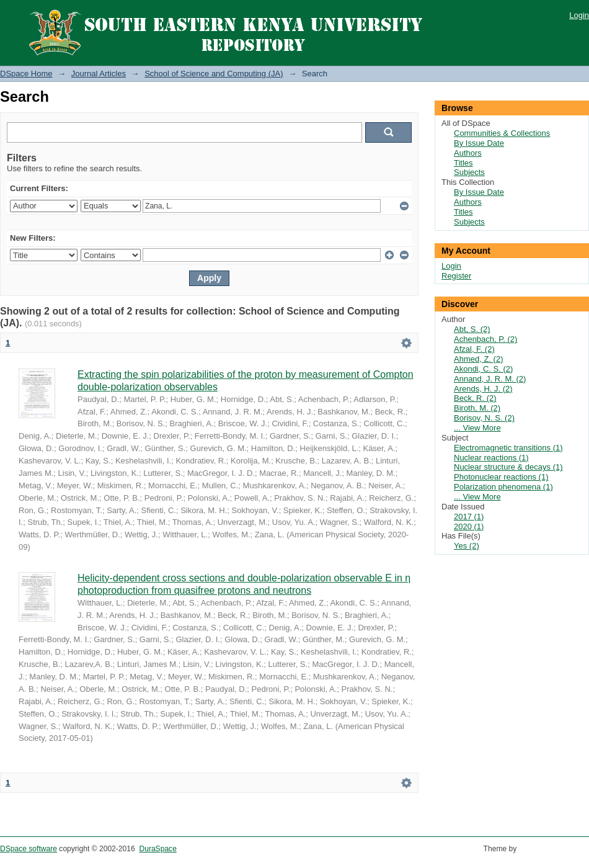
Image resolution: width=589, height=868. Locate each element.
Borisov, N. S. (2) (484, 418)
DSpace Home (26, 74)
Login (579, 15)
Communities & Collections (502, 133)
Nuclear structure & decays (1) (508, 467)
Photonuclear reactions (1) (501, 477)
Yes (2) (467, 546)
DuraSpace (157, 849)
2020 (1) (469, 526)
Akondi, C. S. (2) (483, 369)
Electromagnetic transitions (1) (508, 448)
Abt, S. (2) (472, 329)
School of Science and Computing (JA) (214, 74)
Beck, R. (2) (475, 398)
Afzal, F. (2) (474, 349)
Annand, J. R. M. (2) (490, 379)
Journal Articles (99, 74)
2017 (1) (469, 517)
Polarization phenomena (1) (503, 487)
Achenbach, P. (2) (485, 339)
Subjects (469, 172)
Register (456, 276)
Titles (463, 163)
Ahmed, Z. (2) (478, 359)
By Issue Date (479, 143)
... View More (477, 428)
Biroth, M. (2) (477, 408)
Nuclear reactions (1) (491, 458)
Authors (468, 153)
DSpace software (29, 849)
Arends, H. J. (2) (483, 389)
